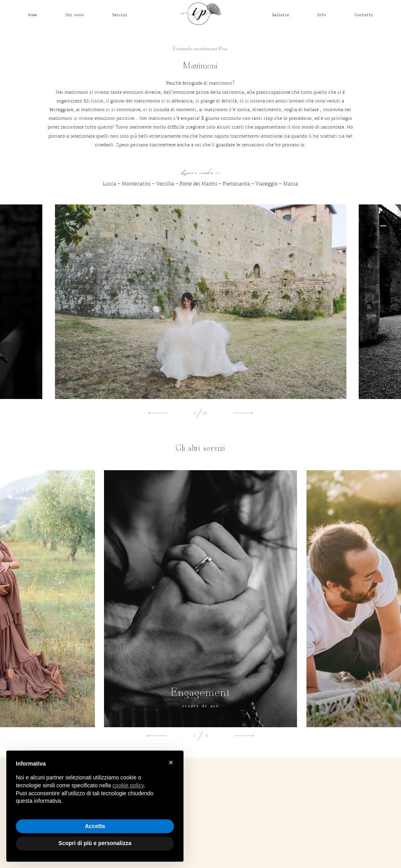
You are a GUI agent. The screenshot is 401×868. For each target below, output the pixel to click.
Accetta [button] (95, 826)
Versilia (165, 184)
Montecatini (136, 184)
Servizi (120, 15)
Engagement (200, 693)
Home (33, 15)
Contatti (364, 15)
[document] (95, 789)
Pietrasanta (236, 184)
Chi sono (75, 15)
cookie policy (128, 785)
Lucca (110, 184)
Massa (291, 184)
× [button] (171, 762)
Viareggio (267, 184)
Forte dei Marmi (198, 184)
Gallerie (281, 15)
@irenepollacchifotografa (201, 837)
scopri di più (200, 706)
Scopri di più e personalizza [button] (95, 843)
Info (322, 15)
